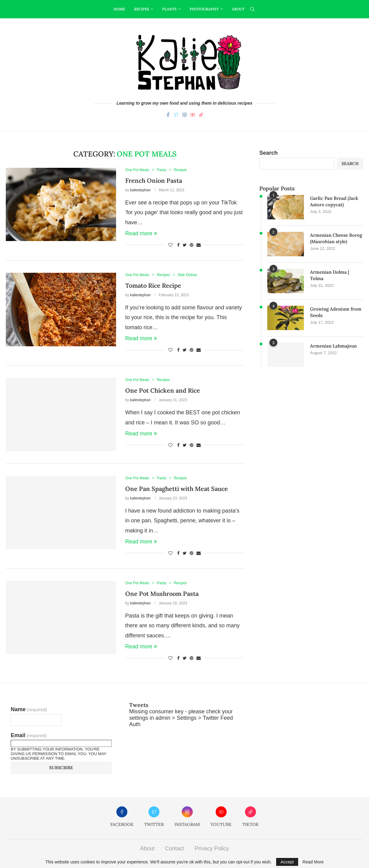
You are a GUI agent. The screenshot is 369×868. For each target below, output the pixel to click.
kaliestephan (140, 190)
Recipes (142, 9)
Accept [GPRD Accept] (287, 862)
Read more (141, 233)
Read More (313, 862)
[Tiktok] (201, 116)
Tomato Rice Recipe (153, 285)
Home (119, 9)
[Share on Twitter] (185, 245)
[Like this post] (170, 245)
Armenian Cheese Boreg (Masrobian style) (336, 238)
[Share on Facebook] (178, 245)
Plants (169, 9)
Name (29, 709)
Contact (174, 848)
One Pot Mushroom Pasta (162, 594)
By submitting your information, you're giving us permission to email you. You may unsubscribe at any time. (58, 754)
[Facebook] (168, 116)
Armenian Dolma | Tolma (330, 275)
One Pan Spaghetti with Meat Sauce (177, 489)
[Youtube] (193, 116)
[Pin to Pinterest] (192, 245)
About (238, 9)
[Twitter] (176, 116)
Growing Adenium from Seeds (336, 312)
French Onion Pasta (154, 180)
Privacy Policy (212, 848)
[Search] (252, 9)
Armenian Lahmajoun (333, 346)
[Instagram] (184, 116)
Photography (204, 9)
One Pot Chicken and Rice (163, 390)
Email (29, 735)
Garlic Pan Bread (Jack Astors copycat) (334, 201)
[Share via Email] (199, 245)
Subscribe (61, 768)
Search (269, 153)
